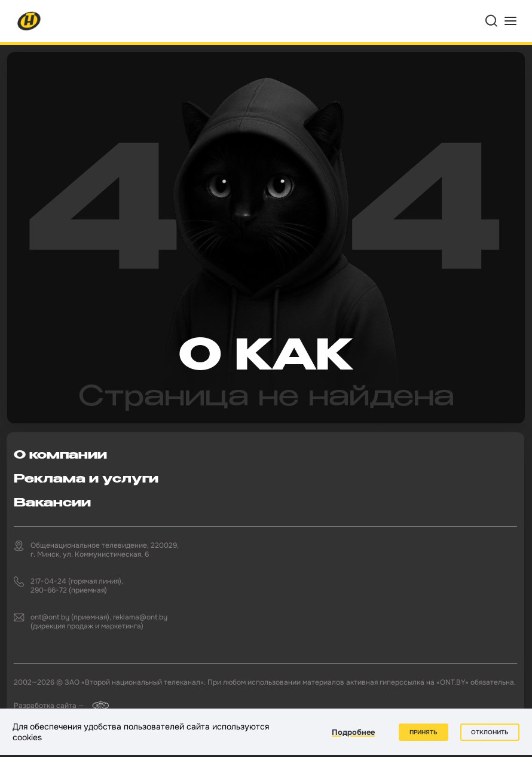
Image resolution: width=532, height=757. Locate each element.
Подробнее (353, 732)
